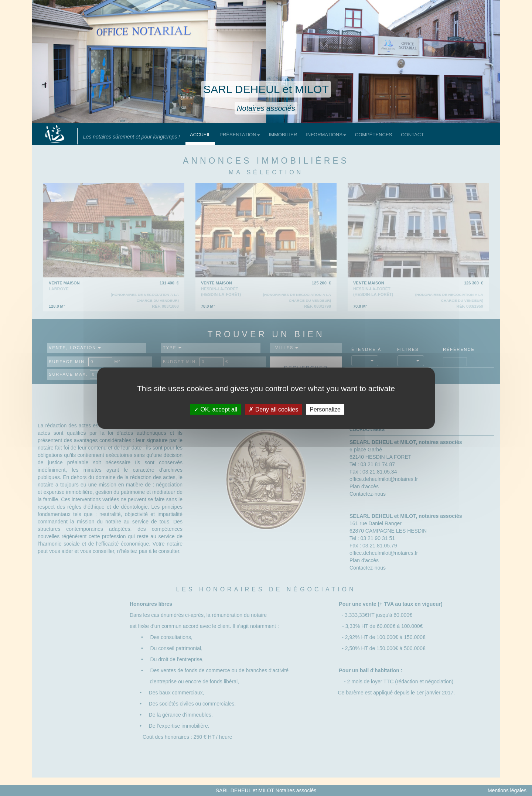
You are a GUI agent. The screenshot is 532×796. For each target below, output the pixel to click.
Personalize (325, 409)
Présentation (240, 135)
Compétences (374, 135)
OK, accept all (216, 409)
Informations (326, 135)
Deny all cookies (273, 409)
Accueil (200, 135)
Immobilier (283, 135)
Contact (412, 135)
